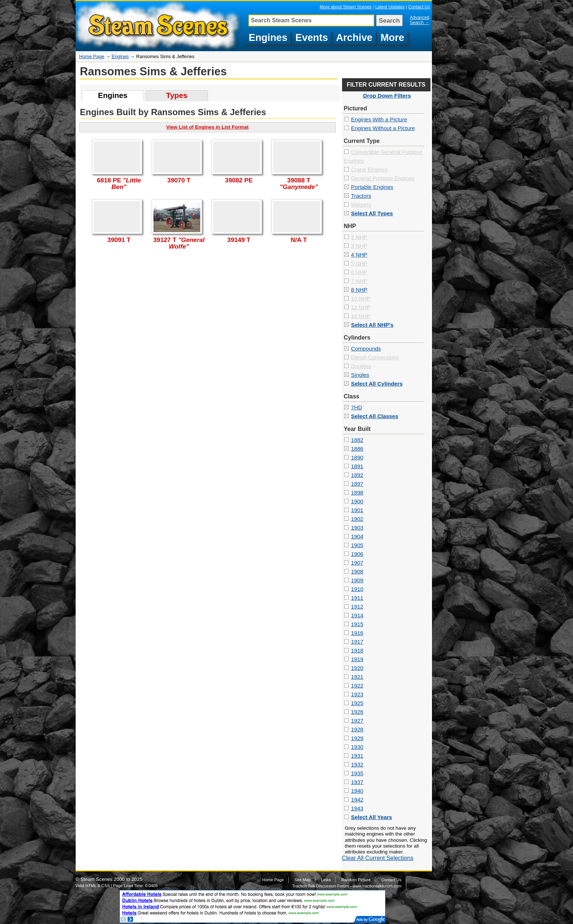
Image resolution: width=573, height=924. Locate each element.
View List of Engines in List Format (208, 127)
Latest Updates (390, 7)
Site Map (303, 880)
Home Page (92, 56)
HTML (91, 886)
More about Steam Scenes (346, 7)
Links (326, 880)
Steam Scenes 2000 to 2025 (111, 879)
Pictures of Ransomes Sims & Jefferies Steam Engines (160, 26)
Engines (268, 37)
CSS (105, 886)
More (392, 37)
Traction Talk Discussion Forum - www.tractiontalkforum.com (347, 886)
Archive (354, 37)
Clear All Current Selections (378, 858)
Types (177, 95)
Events (312, 37)
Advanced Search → (420, 20)
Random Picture (356, 880)
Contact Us (419, 7)
